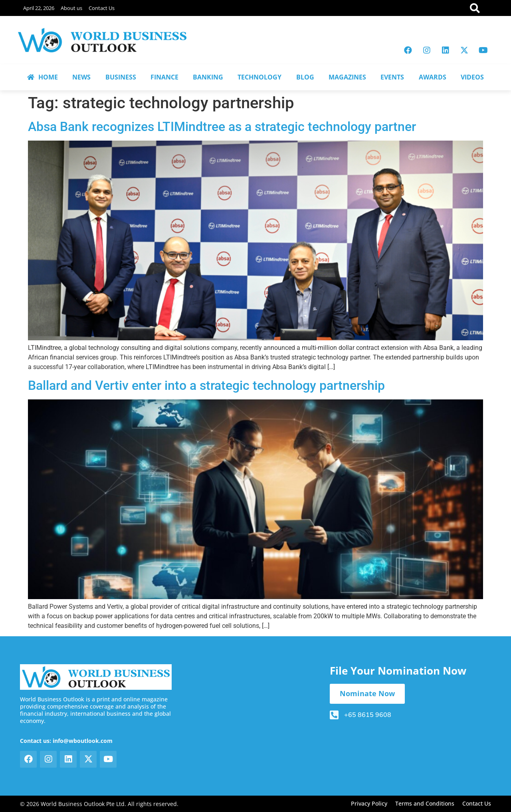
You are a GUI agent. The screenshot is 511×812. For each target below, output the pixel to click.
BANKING (208, 77)
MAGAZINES (347, 77)
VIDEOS (472, 77)
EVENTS (392, 77)
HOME (43, 77)
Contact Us (102, 8)
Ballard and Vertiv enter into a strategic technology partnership (206, 385)
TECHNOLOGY (259, 77)
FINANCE (164, 77)
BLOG (305, 77)
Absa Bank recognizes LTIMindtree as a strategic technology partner (222, 127)
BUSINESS (121, 77)
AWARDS (433, 77)
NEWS (81, 77)
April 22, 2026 (39, 8)
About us (71, 8)
